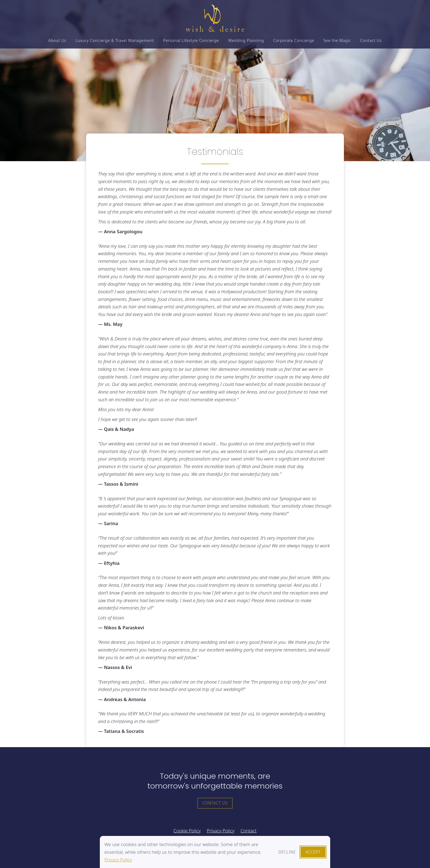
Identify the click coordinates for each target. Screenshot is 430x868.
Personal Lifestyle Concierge (191, 45)
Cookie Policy (187, 831)
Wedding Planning (246, 45)
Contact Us (371, 45)
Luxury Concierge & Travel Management (115, 45)
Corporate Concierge (294, 45)
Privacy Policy (118, 860)
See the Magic (337, 45)
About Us (57, 45)
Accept (313, 852)
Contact (249, 831)
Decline (287, 852)
